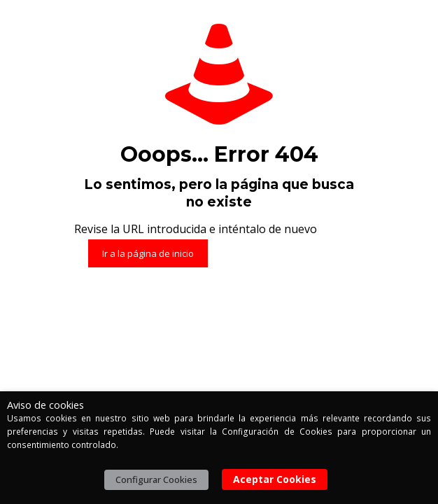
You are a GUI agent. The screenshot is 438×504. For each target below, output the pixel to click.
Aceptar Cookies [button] (275, 479)
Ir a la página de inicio (148, 253)
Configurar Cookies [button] (156, 479)
